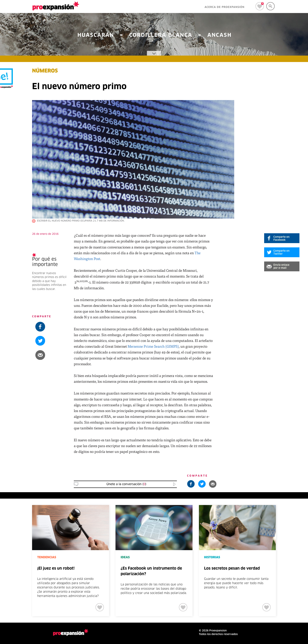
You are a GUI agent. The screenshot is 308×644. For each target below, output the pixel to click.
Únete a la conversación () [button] (126, 484)
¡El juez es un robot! (56, 569)
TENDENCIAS (47, 557)
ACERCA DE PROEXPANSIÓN (224, 7)
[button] (282, 266)
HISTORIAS (212, 557)
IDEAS (125, 557)
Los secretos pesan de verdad (232, 569)
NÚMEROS (45, 71)
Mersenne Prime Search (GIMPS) (153, 346)
